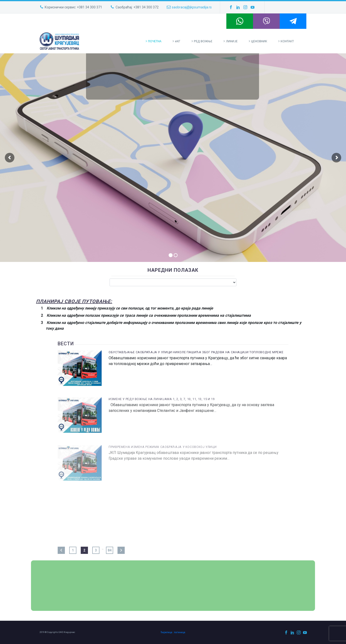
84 (110, 550)
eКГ (178, 41)
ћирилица (167, 632)
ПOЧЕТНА (155, 41)
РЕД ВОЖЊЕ (203, 41)
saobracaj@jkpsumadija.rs (192, 7)
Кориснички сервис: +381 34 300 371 (73, 7)
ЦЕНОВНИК (259, 41)
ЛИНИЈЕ (232, 41)
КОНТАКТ (287, 41)
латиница (180, 632)
